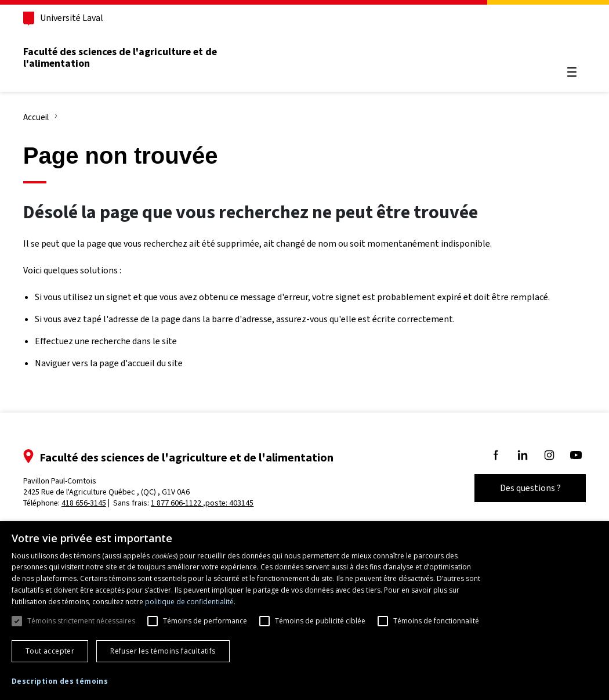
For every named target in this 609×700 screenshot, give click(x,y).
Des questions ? (527, 488)
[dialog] (304, 611)
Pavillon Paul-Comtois (110, 486)
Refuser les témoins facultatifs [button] (163, 651)
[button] (60, 682)
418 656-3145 (87, 503)
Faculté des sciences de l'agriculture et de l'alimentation (124, 57)
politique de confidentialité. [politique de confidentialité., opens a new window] (190, 602)
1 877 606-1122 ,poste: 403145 (206, 503)
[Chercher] (568, 44)
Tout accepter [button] (50, 651)
